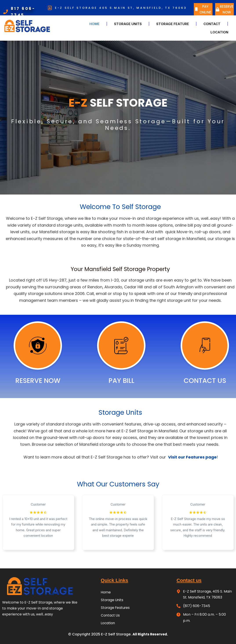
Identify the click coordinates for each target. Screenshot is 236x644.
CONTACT (212, 24)
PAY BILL (121, 381)
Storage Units (128, 24)
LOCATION (219, 32)
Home (94, 24)
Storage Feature (173, 24)
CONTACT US (205, 381)
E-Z (78, 103)
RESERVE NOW (38, 381)
